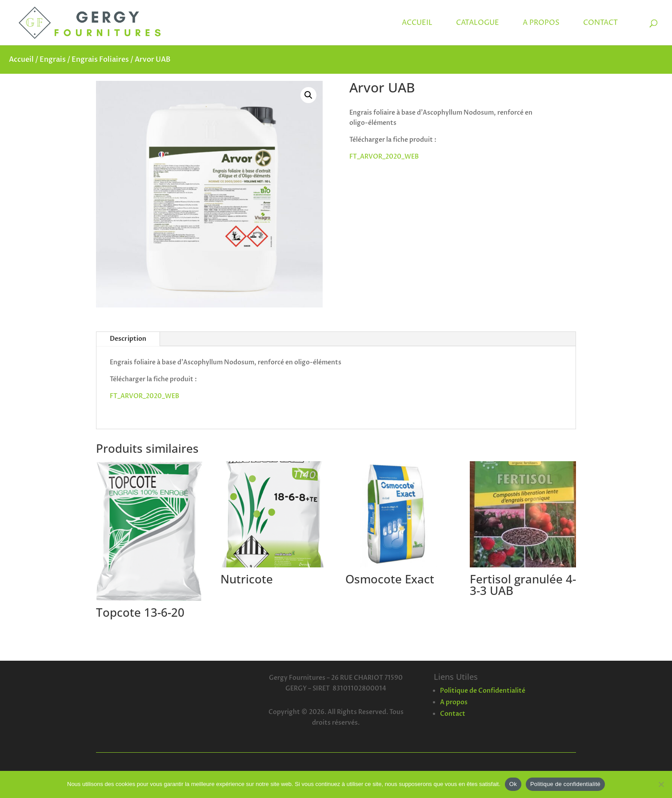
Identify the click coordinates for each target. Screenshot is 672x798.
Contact (453, 714)
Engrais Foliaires (100, 60)
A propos (454, 702)
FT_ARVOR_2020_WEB (384, 157)
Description (128, 339)
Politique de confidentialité (565, 784)
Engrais (53, 60)
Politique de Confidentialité (483, 691)
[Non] (661, 784)
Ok (513, 784)
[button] (308, 95)
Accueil (21, 60)
